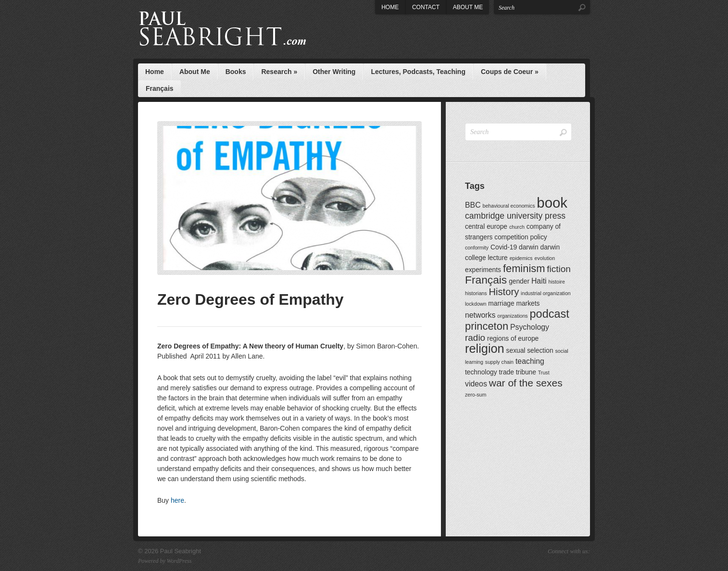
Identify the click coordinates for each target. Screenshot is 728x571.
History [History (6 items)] (504, 292)
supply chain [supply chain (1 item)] (499, 362)
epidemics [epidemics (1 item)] (521, 258)
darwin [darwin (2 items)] (529, 247)
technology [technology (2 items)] (481, 372)
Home (390, 7)
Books (236, 72)
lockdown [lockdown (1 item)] (476, 304)
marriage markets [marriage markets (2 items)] (514, 304)
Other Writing (334, 72)
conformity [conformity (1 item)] (477, 248)
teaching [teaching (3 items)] (530, 361)
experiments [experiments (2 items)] (483, 270)
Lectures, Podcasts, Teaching (418, 72)
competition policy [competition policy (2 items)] (521, 237)
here (177, 500)
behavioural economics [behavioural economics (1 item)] (508, 206)
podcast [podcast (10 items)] (550, 314)
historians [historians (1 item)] (476, 293)
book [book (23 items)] (552, 203)
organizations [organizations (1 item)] (512, 316)
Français (160, 88)
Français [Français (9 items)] (486, 280)
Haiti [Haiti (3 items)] (539, 281)
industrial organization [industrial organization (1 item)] (546, 293)
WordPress (179, 561)
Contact (426, 7)
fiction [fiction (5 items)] (559, 269)
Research (279, 72)
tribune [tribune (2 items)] (526, 372)
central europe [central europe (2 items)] (486, 227)
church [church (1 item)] (517, 227)
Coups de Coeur (510, 72)
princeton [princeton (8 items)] (487, 326)
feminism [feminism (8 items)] (524, 268)
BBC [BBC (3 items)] (473, 205)
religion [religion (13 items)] (485, 348)
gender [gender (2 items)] (519, 281)
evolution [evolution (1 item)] (545, 258)
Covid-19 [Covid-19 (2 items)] (504, 247)
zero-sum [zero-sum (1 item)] (476, 395)
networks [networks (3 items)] (480, 315)
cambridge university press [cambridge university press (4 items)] (515, 216)
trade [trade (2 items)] (506, 372)
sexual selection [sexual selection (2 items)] (530, 351)
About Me (468, 7)
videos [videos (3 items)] (476, 384)
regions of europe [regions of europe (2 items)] (513, 339)
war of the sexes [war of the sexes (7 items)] (526, 383)
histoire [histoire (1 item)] (556, 282)
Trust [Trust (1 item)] (544, 372)
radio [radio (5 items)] (475, 338)
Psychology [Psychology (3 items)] (530, 327)
